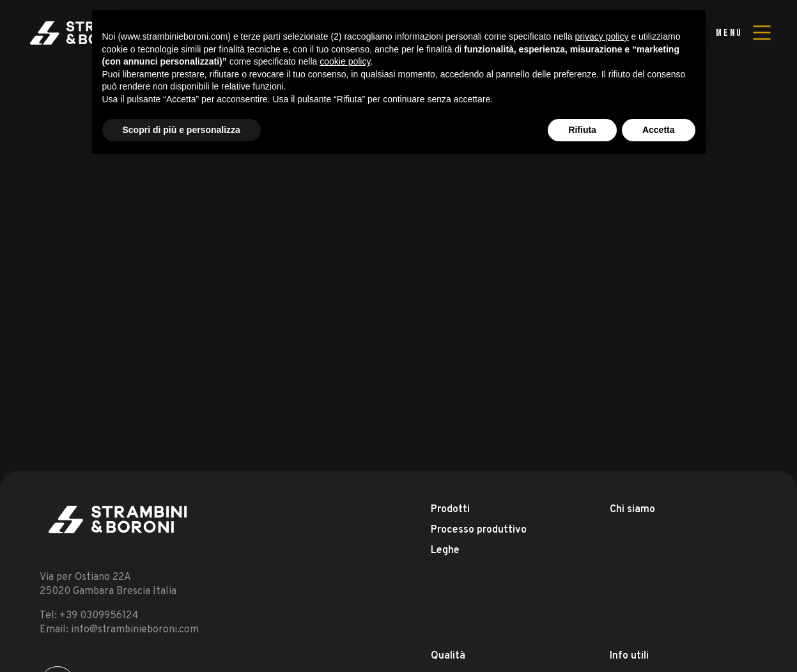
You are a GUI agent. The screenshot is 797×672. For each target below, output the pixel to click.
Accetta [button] (659, 130)
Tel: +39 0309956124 (89, 616)
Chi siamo (632, 510)
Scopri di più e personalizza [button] (182, 130)
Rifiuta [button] (582, 130)
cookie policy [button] (345, 61)
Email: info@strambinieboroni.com (119, 630)
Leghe (445, 551)
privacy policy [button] (601, 36)
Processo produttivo (479, 530)
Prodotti (450, 510)
